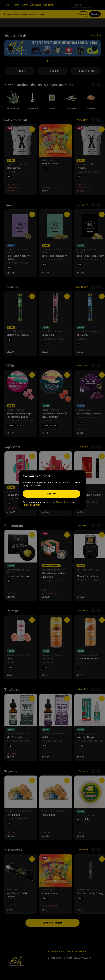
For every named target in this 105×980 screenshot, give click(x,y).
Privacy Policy (63, 502)
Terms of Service (32, 505)
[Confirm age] (51, 494)
